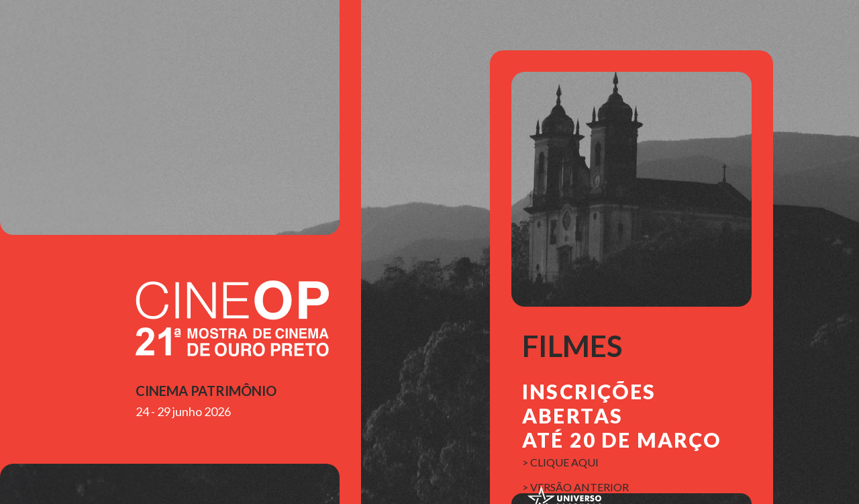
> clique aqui (560, 462)
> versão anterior (575, 487)
